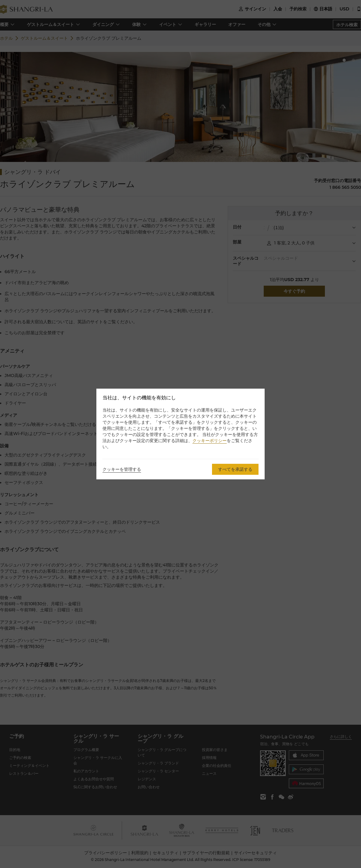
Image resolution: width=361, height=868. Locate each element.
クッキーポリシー (210, 441)
